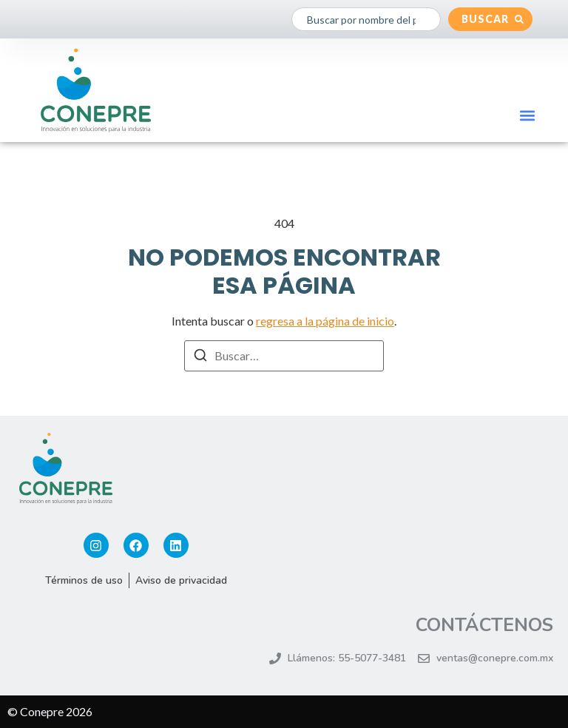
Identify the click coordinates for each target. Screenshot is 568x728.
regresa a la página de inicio (325, 321)
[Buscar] (200, 357)
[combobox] (366, 19)
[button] (528, 115)
